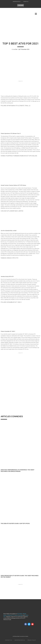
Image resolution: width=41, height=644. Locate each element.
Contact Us (26, 2)
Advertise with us (17, 2)
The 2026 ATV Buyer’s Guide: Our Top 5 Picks (15, 523)
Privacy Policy (32, 640)
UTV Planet (20, 614)
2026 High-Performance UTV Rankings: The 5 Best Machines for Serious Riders (17, 471)
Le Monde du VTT (10, 615)
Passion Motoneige (19, 615)
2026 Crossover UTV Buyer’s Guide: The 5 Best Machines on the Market (20, 576)
